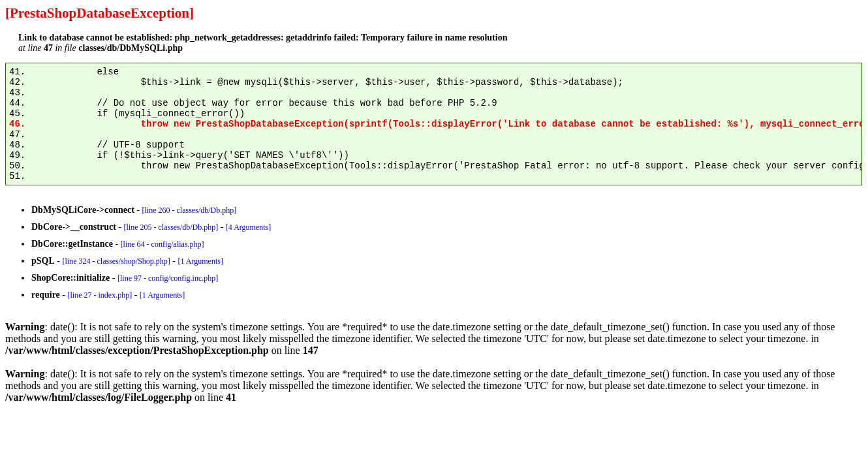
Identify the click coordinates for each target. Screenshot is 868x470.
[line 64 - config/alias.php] (163, 244)
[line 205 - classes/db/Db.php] (171, 227)
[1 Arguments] (200, 261)
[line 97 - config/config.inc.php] (168, 278)
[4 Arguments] (248, 227)
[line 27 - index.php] (100, 295)
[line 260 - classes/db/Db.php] (190, 210)
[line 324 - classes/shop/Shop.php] (116, 261)
